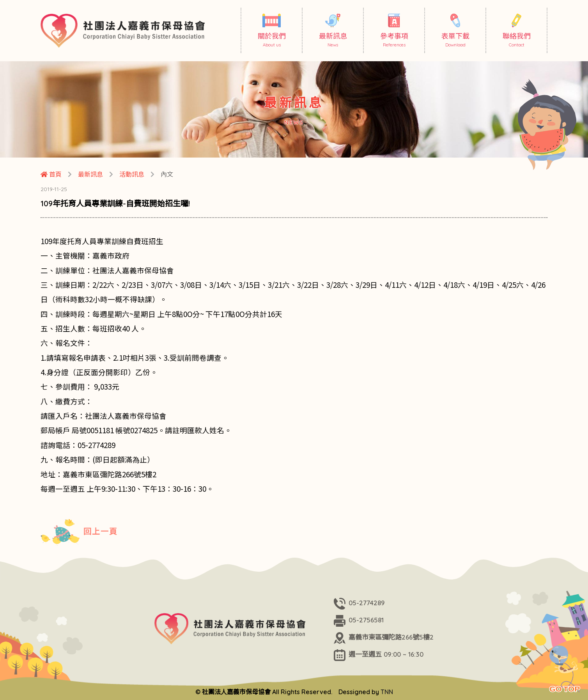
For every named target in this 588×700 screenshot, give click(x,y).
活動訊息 (132, 174)
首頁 (51, 174)
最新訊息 (90, 174)
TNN (387, 692)
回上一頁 (79, 532)
